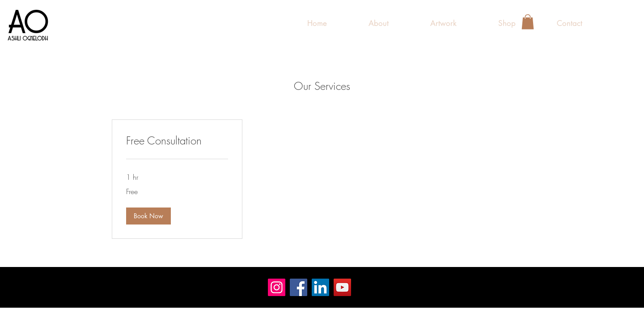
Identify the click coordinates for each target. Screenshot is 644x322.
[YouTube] (342, 287)
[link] (177, 141)
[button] (443, 23)
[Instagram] (277, 287)
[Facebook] (299, 287)
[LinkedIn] (320, 287)
